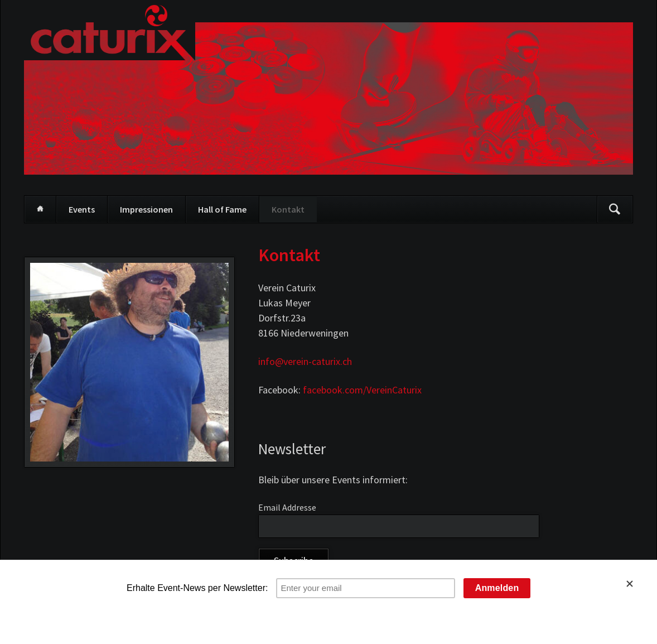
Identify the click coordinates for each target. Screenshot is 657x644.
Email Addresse (287, 507)
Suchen (615, 209)
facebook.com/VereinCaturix (362, 390)
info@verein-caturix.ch (305, 361)
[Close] (636, 584)
